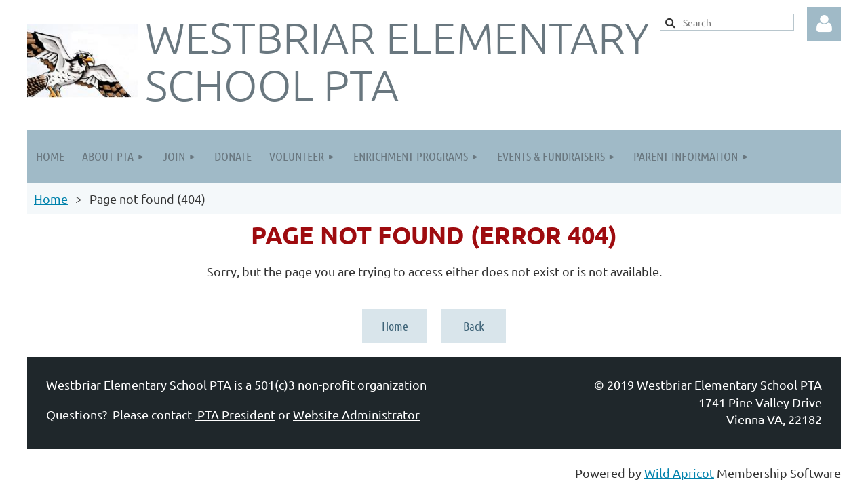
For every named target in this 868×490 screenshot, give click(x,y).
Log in (824, 24)
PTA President (235, 414)
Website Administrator (356, 414)
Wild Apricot (679, 473)
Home (51, 199)
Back (474, 326)
